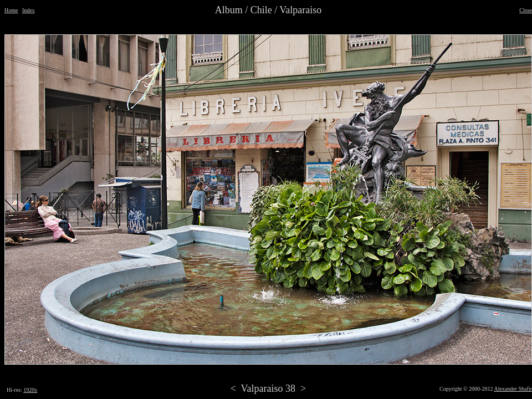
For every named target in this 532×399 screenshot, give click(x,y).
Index (29, 10)
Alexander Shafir (513, 389)
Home (11, 10)
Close (526, 10)
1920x (30, 390)
